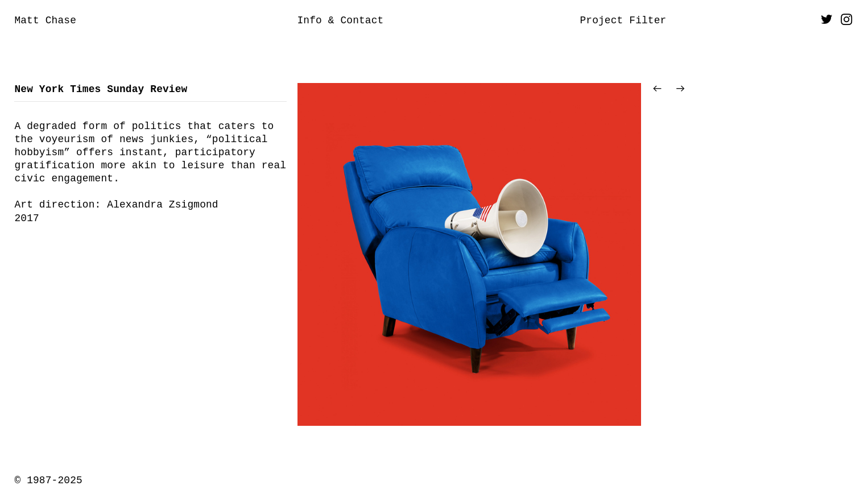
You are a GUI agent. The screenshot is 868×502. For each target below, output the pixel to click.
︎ (826, 20)
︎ (657, 89)
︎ (681, 89)
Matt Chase (45, 20)
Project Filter (623, 20)
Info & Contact (340, 20)
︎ (846, 20)
